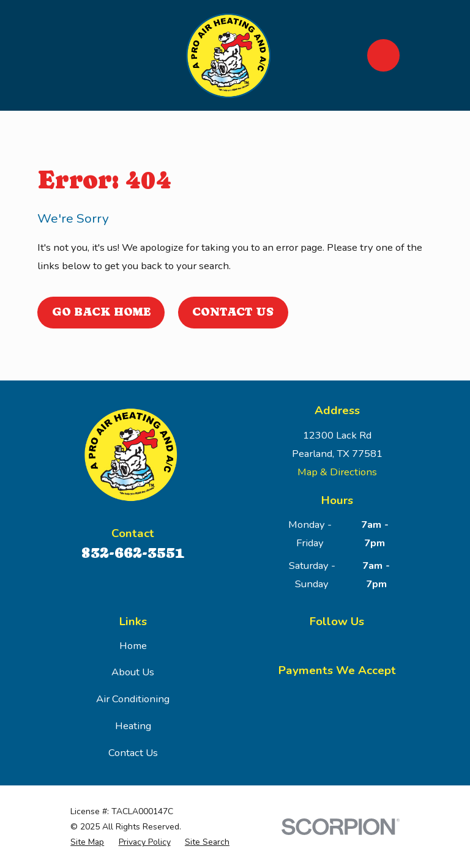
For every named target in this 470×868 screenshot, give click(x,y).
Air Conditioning (133, 699)
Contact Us (233, 312)
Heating (133, 726)
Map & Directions (337, 472)
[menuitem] (87, 842)
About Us (133, 672)
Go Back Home (101, 312)
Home (133, 646)
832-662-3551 (133, 553)
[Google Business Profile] (337, 644)
